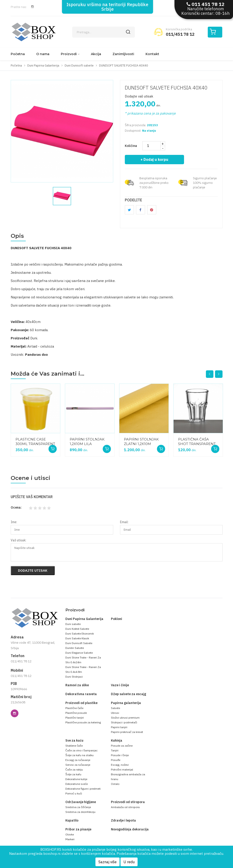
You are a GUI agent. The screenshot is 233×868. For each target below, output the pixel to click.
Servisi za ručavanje (78, 765)
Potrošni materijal (122, 769)
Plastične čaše (74, 708)
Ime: (14, 522)
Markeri (70, 839)
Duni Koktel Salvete (77, 629)
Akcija (96, 54)
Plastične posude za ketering (83, 722)
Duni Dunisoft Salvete (79, 643)
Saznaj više (108, 862)
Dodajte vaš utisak (139, 96)
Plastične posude (76, 713)
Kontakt (152, 54)
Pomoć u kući (74, 793)
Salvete (115, 708)
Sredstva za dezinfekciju (80, 812)
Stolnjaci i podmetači (124, 722)
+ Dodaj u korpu (155, 159)
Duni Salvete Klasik (77, 638)
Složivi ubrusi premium (125, 718)
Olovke (70, 834)
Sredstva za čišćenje (78, 807)
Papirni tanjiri (119, 727)
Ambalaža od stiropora (125, 807)
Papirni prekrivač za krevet (127, 732)
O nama (43, 54)
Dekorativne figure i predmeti (83, 789)
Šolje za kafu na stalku (79, 755)
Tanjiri (115, 750)
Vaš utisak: (18, 540)
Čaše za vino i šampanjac (81, 750)
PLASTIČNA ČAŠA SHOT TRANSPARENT (197, 442)
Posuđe (116, 760)
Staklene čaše (74, 746)
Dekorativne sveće (77, 784)
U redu (129, 862)
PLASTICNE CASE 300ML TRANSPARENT (35, 442)
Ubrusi (115, 713)
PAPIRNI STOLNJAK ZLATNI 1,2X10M (141, 442)
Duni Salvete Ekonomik (80, 634)
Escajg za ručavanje (78, 760)
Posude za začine (122, 746)
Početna (18, 54)
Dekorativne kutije (76, 779)
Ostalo (115, 784)
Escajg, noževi (120, 765)
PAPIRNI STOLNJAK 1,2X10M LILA (87, 442)
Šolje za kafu (73, 774)
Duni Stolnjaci (74, 677)
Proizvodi (69, 54)
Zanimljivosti (123, 54)
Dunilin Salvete (75, 648)
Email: (124, 522)
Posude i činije (120, 755)
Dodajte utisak (33, 570)
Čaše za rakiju (74, 769)
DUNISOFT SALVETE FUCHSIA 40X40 (166, 88)
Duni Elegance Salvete (79, 653)
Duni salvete (73, 624)
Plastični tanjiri (75, 718)
